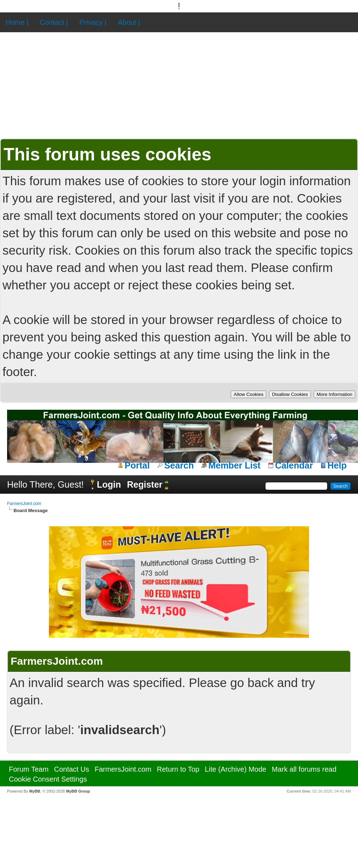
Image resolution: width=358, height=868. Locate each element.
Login (109, 484)
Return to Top (178, 769)
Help (337, 465)
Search (179, 465)
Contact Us (71, 769)
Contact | (54, 22)
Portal (137, 465)
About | (129, 22)
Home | (17, 22)
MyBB (35, 791)
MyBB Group (78, 791)
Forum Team (29, 769)
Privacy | (93, 22)
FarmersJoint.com (24, 504)
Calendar (294, 465)
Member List (234, 465)
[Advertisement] (179, 85)
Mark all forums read (304, 769)
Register (145, 484)
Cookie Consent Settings (48, 779)
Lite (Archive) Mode (236, 769)
